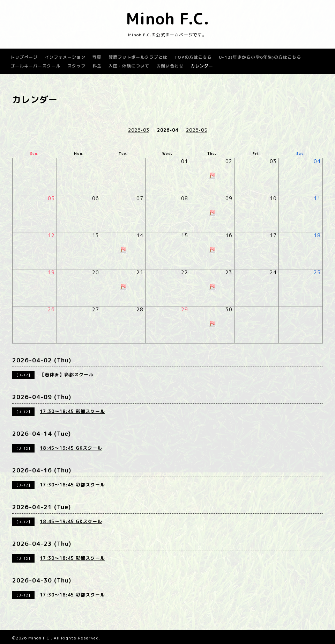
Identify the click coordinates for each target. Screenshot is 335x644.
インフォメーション (65, 57)
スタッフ (76, 66)
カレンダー (202, 66)
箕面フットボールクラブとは (138, 57)
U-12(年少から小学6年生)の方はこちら (260, 57)
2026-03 (139, 130)
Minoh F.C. (168, 19)
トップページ (24, 57)
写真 (97, 57)
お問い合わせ (170, 66)
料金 (97, 66)
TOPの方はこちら (193, 57)
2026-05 (197, 130)
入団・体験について (129, 66)
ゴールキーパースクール (35, 66)
